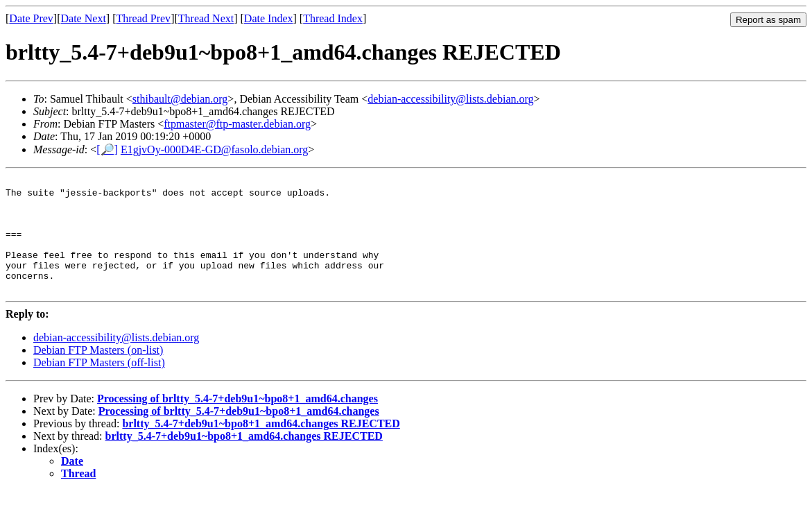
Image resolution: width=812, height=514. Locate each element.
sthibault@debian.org (180, 99)
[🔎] (107, 149)
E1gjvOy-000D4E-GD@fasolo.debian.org (214, 149)
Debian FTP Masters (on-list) (98, 373)
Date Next (84, 18)
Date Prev (31, 18)
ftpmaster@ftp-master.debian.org (237, 124)
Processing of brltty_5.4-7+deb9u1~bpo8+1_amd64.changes (237, 421)
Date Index (269, 18)
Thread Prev (143, 18)
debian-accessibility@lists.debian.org (450, 99)
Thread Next (206, 18)
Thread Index (333, 18)
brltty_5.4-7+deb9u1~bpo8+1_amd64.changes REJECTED (261, 446)
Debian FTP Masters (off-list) (99, 385)
